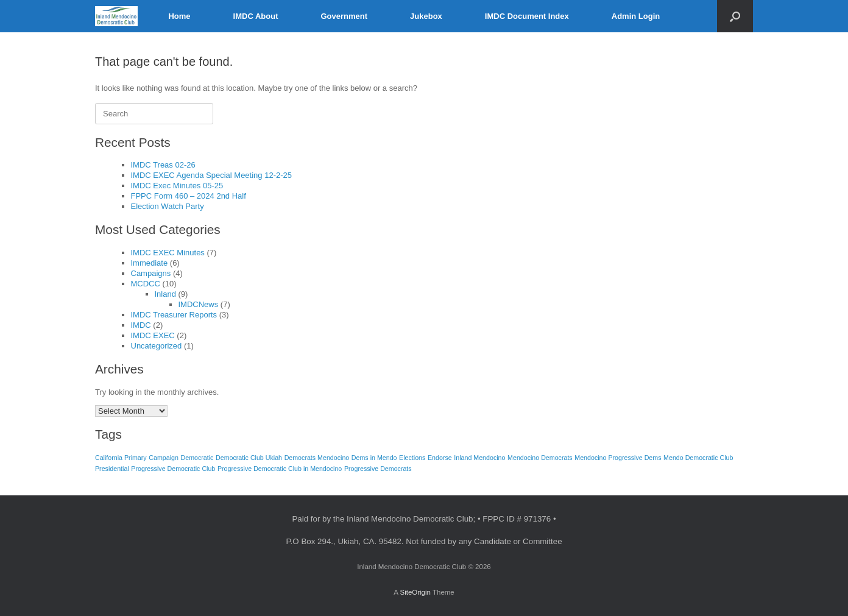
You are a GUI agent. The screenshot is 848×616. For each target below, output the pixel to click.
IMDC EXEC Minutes (168, 253)
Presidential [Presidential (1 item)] (112, 469)
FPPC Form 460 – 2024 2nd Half (189, 196)
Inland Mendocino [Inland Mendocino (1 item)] (479, 458)
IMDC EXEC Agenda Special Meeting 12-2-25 (211, 175)
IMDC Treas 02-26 (163, 165)
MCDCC (146, 284)
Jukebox (426, 16)
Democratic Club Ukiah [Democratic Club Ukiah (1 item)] (249, 458)
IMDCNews (199, 304)
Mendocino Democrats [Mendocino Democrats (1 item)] (540, 458)
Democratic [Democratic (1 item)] (197, 458)
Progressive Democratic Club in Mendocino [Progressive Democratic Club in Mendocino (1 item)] (280, 469)
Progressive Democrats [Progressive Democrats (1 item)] (378, 469)
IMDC (141, 325)
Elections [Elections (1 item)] (412, 458)
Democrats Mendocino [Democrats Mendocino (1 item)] (317, 458)
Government (344, 16)
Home (179, 16)
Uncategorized (157, 346)
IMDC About (256, 16)
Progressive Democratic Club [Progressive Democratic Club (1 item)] (173, 469)
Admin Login (636, 16)
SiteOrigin (415, 592)
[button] (735, 16)
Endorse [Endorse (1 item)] (440, 458)
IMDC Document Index (527, 16)
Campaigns (151, 273)
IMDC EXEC (153, 335)
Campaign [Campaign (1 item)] (164, 458)
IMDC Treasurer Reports (174, 315)
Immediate (150, 263)
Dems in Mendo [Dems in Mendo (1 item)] (374, 458)
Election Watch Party (168, 206)
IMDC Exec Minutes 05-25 (177, 186)
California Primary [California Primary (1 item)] (121, 458)
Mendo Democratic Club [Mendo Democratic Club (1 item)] (698, 458)
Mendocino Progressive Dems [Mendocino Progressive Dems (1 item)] (618, 458)
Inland (165, 294)
